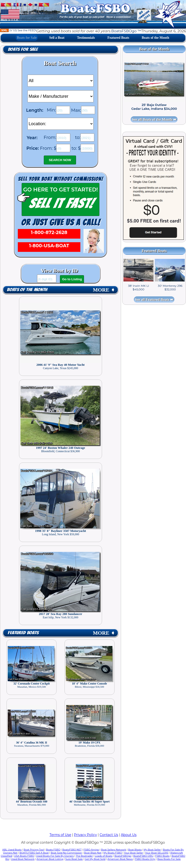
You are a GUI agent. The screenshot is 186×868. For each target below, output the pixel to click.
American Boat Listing (50, 859)
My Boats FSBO (113, 853)
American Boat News (120, 859)
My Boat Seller (152, 850)
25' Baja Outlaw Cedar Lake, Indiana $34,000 (154, 107)
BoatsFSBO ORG (143, 856)
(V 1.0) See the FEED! (18, 30)
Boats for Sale (27, 38)
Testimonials (86, 38)
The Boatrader (84, 856)
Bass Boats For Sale (169, 859)
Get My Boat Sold (95, 859)
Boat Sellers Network (114, 850)
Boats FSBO (53, 850)
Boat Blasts (135, 850)
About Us (129, 835)
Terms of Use (60, 835)
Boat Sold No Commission (66, 853)
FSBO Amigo (91, 850)
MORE (104, 290)
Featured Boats (118, 38)
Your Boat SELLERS (157, 853)
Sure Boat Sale (74, 859)
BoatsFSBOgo (123, 856)
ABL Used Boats (12, 850)
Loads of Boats (104, 856)
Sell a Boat (57, 38)
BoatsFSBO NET (72, 850)
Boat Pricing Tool (34, 850)
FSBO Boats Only (145, 859)
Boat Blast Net (93, 853)
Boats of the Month (155, 38)
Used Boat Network (23, 859)
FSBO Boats (162, 856)
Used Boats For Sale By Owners (55, 856)
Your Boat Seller (133, 853)
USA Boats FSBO (24, 856)
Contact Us (109, 835)
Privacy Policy (85, 835)
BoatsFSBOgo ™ (126, 31)
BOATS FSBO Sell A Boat (34, 853)
